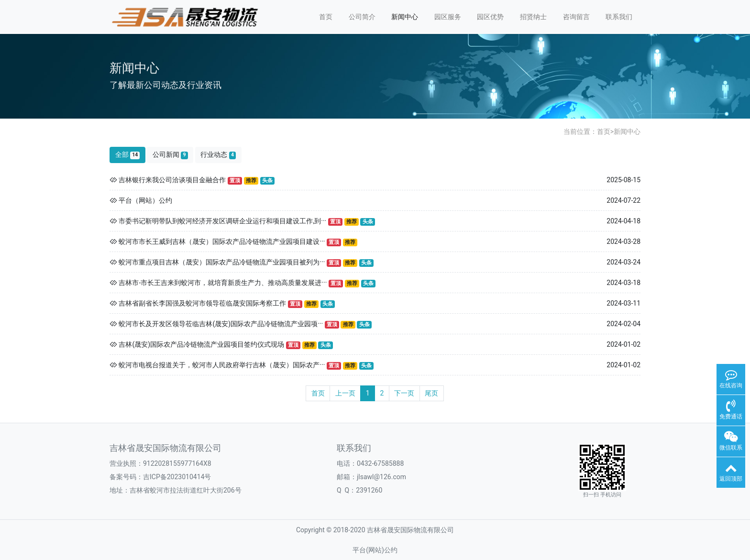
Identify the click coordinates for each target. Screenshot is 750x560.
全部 (128, 155)
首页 (326, 17)
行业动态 (218, 155)
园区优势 (490, 17)
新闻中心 (405, 17)
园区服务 (448, 17)
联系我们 (619, 17)
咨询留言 (576, 17)
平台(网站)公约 (375, 550)
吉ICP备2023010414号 (177, 477)
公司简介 (362, 17)
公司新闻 (170, 155)
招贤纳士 (533, 17)
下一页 (404, 393)
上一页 (345, 393)
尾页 (431, 393)
